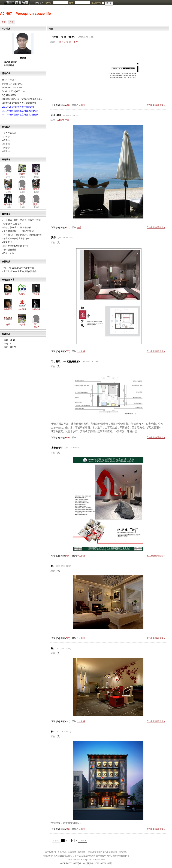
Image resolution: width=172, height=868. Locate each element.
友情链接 (113, 852)
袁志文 (36, 294)
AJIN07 (61, 120)
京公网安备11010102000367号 (97, 863)
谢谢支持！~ (9, 242)
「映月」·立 (63, 42)
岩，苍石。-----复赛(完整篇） (66, 361)
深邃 (5, 144)
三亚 (67, 120)
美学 (5, 148)
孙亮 (36, 174)
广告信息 (62, 852)
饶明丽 (22, 189)
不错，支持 (9, 253)
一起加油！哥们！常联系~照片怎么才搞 (22, 220)
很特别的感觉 (10, 250)
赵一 (8, 174)
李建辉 (22, 174)
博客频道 (17, 3)
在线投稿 (72, 852)
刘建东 (8, 294)
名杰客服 (22, 309)
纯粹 (5, 137)
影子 (22, 204)
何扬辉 (8, 189)
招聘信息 (102, 852)
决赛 (53, 238)
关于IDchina (51, 852)
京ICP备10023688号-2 (71, 863)
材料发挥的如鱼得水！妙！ (16, 246)
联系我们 (82, 852)
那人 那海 (56, 115)
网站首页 (39, 3)
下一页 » (82, 841)
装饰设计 (8, 309)
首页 (4, 22)
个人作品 (8, 133)
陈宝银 (36, 189)
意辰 (8, 324)
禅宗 (5, 140)
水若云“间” (57, 448)
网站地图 (123, 852)
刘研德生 (36, 309)
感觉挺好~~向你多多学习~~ (16, 239)
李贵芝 (22, 324)
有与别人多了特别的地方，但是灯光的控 (22, 235)
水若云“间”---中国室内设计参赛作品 (20, 271)
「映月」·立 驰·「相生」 (64, 37)
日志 (11, 22)
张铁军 (22, 294)
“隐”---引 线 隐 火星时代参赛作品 (19, 268)
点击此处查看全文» (156, 105)
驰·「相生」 (75, 42)
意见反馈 (92, 852)
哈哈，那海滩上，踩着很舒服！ (18, 227)
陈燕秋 (36, 204)
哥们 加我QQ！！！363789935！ (19, 231)
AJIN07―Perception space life (25, 14)
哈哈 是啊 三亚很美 (12, 224)
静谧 (5, 151)
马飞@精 (8, 204)
